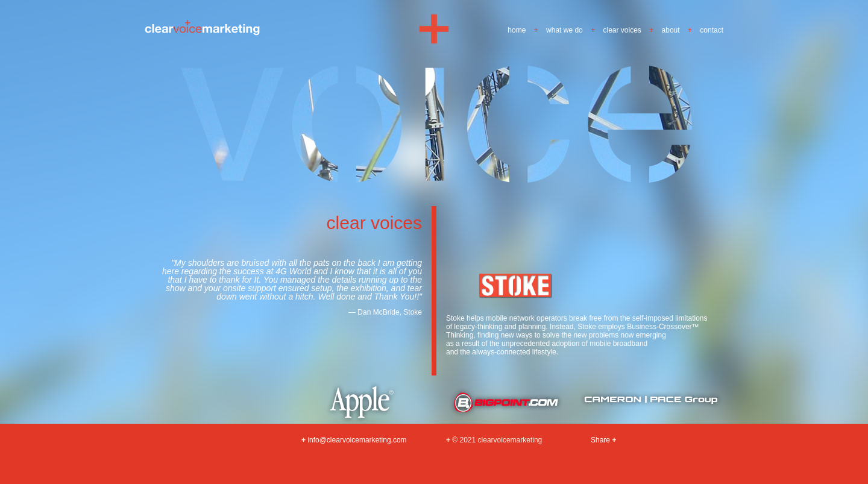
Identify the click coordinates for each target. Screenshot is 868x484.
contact (712, 30)
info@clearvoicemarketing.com (354, 440)
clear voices (622, 30)
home (517, 30)
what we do (565, 30)
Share (600, 440)
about (671, 30)
